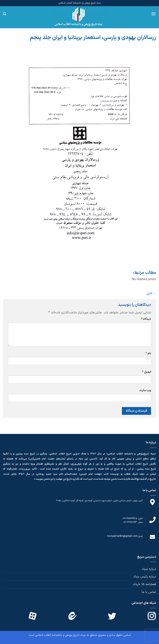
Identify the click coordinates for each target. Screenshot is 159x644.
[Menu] (154, 14)
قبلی (151, 293)
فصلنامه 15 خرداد (145, 584)
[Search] (5, 14)
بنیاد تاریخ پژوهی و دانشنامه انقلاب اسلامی (60, 635)
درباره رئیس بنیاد (145, 577)
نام (148, 353)
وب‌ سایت (145, 390)
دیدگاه (146, 319)
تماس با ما (149, 592)
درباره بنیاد (149, 569)
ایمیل (147, 372)
